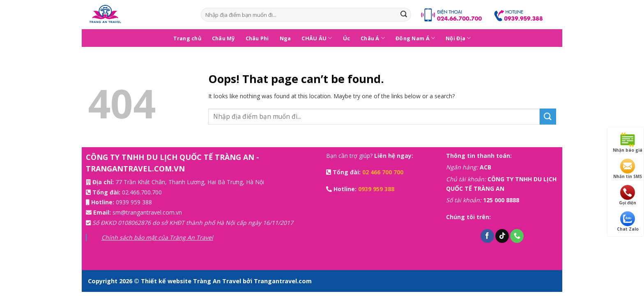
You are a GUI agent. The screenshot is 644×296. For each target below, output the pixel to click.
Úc (347, 38)
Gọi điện (628, 195)
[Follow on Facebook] (487, 236)
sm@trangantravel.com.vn (147, 212)
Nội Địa (458, 38)
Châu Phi (257, 38)
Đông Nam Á (415, 38)
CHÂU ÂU (317, 38)
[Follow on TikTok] (502, 236)
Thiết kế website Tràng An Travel (192, 281)
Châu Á (373, 38)
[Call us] (517, 236)
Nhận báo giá (628, 143)
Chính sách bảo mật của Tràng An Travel (157, 237)
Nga (285, 38)
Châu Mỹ (223, 38)
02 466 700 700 (383, 172)
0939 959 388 (134, 202)
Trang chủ (187, 38)
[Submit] (404, 15)
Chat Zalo (628, 222)
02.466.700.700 (142, 192)
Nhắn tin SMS (628, 169)
